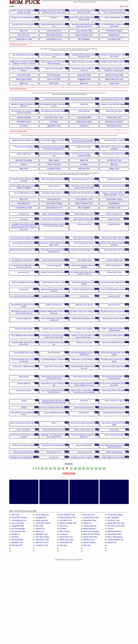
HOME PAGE (69, 557)
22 (92, 552)
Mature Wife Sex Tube (116, 607)
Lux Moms (63, 618)
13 (55, 552)
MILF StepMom (113, 601)
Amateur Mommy (90, 609)
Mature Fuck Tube (66, 623)
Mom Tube (40, 609)
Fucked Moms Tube (91, 601)
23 (96, 552)
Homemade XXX (66, 626)
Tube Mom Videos (42, 620)
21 (88, 552)
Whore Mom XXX (66, 620)
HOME (12, 6)
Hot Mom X (16, 618)
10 (42, 552)
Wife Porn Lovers (42, 626)
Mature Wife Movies (115, 620)
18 (75, 552)
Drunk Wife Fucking (19, 601)
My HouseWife (17, 623)
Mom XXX (15, 598)
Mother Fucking (89, 626)
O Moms (111, 612)
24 (100, 552)
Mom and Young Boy (91, 615)
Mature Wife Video (90, 620)
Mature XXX (112, 626)
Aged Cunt (63, 609)
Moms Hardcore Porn (68, 601)
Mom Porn (63, 629)
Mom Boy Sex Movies (92, 618)
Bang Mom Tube (90, 604)
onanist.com (40, 612)
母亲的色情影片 (79, 643)
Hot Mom (63, 612)
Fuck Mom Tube (66, 604)
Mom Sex (87, 629)
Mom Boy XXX (89, 598)
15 (63, 552)
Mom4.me (87, 607)
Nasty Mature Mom (115, 618)
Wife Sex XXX (17, 629)
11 (46, 552)
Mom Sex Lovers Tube (116, 609)
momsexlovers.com (19, 604)
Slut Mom (15, 620)
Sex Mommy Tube (18, 615)
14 (59, 552)
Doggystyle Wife (18, 609)
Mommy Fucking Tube (68, 607)
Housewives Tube (42, 623)
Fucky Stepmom (42, 604)
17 (71, 552)
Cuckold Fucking (42, 629)
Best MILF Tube (42, 618)
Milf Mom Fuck (89, 623)
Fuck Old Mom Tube (67, 598)
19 (79, 552)
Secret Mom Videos (43, 607)
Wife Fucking (64, 615)
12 (51, 552)
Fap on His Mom (18, 607)
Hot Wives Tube (113, 604)
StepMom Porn (17, 626)
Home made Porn (42, 598)
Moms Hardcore (90, 612)
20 (84, 552)
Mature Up (39, 615)
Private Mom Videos (115, 598)
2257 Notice (71, 643)
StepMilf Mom (41, 601)
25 (104, 552)
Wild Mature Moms (115, 615)
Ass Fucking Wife (18, 612)
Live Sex (124, 6)
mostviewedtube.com (115, 623)
